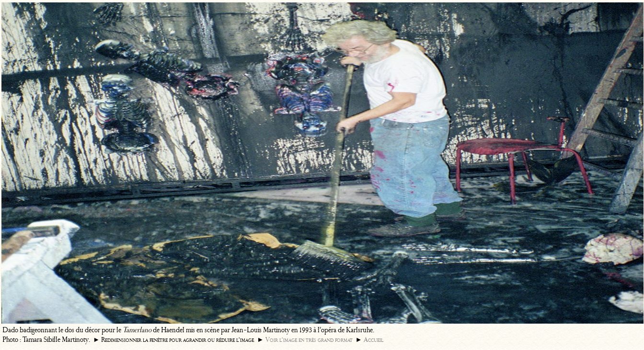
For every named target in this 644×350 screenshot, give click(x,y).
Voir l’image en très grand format (309, 340)
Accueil (374, 340)
